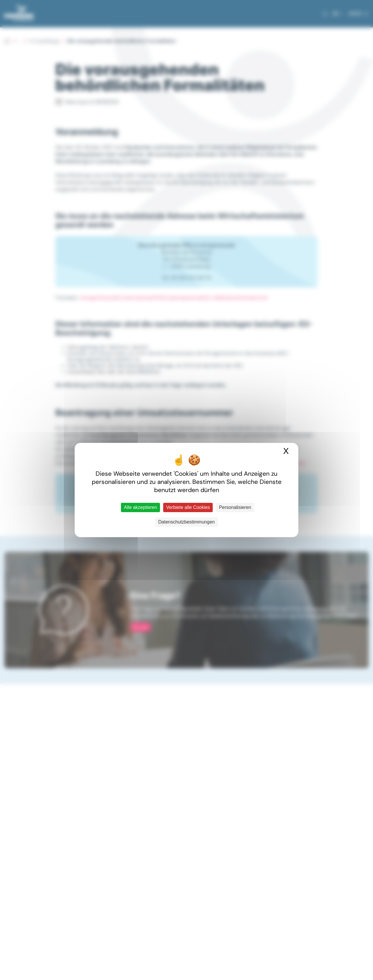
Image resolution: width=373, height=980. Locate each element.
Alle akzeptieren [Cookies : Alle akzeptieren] (140, 507)
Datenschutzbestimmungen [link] (186, 522)
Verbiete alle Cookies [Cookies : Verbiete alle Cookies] (188, 507)
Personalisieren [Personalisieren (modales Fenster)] (235, 507)
